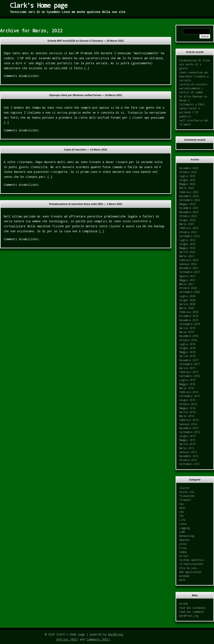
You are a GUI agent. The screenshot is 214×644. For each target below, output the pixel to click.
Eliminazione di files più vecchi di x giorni (195, 64)
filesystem (187, 496)
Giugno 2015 (187, 400)
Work (182, 580)
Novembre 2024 (189, 196)
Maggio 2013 (187, 440)
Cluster (184, 488)
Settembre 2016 (190, 376)
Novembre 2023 (189, 212)
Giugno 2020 (187, 300)
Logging (184, 528)
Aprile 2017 (187, 368)
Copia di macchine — (86, 150)
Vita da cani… (189, 568)
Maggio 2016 (187, 384)
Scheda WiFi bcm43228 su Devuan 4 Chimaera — (86, 41)
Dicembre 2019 (189, 316)
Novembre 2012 (189, 456)
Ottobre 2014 (188, 404)
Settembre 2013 (190, 432)
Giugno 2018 (187, 348)
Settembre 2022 (190, 236)
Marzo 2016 (187, 388)
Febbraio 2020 (189, 312)
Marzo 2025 (187, 188)
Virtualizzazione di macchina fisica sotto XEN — (86, 204)
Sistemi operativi (192, 560)
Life (182, 520)
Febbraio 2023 (189, 228)
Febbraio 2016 (189, 392)
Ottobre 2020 (188, 288)
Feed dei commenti (192, 612)
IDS (182, 512)
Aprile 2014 (187, 412)
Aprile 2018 (187, 356)
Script (184, 556)
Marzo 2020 (187, 308)
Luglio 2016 (187, 380)
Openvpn (184, 540)
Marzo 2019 (187, 332)
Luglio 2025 (187, 176)
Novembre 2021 (189, 268)
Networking (187, 536)
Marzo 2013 (187, 448)
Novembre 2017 (189, 360)
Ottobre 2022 (188, 232)
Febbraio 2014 (189, 420)
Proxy (183, 548)
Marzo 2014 (187, 416)
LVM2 (182, 532)
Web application (190, 572)
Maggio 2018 (187, 352)
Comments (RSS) (98, 639)
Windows (184, 576)
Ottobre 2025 (188, 172)
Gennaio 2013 (188, 452)
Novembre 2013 (189, 428)
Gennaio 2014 (188, 424)
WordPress (116, 634)
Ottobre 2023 (188, 216)
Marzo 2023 (187, 224)
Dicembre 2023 (189, 208)
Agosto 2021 (187, 276)
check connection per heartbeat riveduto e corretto (194, 76)
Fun (182, 504)
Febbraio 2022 (189, 260)
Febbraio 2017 (189, 372)
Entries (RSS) (67, 639)
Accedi (184, 604)
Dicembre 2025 (189, 168)
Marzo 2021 (187, 284)
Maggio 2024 (187, 204)
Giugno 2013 (187, 436)
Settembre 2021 (190, 272)
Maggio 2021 (187, 280)
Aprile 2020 (187, 304)
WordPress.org (189, 616)
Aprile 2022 (187, 252)
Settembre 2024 (190, 200)
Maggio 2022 (187, 248)
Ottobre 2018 (188, 340)
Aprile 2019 (187, 328)
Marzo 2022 (187, 256)
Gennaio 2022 (188, 264)
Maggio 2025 (187, 184)
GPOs (182, 508)
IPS (182, 516)
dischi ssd (187, 492)
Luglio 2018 (187, 344)
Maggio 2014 (187, 408)
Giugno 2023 (187, 220)
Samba (183, 552)
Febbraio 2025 (189, 192)
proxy (183, 544)
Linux (183, 524)
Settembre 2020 (190, 292)
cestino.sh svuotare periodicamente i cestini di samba (193, 88)
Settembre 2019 (190, 324)
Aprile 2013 (187, 444)
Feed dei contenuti (192, 608)
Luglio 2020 (187, 296)
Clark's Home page (39, 5)
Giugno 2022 (187, 244)
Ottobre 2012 (188, 460)
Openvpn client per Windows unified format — (86, 95)
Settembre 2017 (190, 364)
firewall (185, 500)
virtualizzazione (191, 564)
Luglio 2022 (187, 240)
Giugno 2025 (187, 180)
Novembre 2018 (189, 336)
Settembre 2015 (190, 396)
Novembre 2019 (189, 320)
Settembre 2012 (190, 464)
